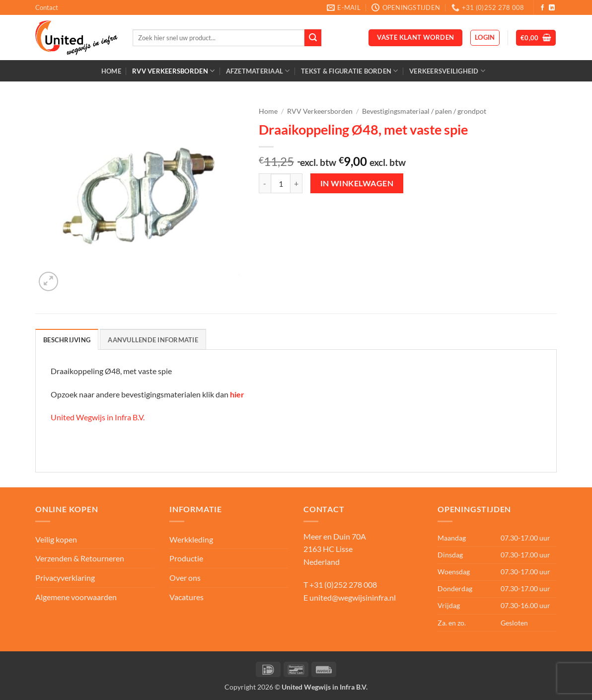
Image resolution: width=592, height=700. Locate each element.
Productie (186, 558)
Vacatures (186, 597)
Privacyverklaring (65, 578)
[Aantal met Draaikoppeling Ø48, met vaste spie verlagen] (265, 183)
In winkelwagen (357, 183)
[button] (485, 38)
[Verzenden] (313, 38)
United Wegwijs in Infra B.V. (98, 417)
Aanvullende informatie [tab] (153, 340)
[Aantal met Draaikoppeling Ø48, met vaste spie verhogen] (296, 183)
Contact (47, 7)
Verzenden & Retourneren (80, 558)
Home (111, 71)
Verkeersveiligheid (447, 71)
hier (237, 394)
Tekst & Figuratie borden (350, 71)
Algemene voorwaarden (76, 597)
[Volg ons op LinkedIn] (552, 8)
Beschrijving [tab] (67, 340)
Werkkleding (191, 539)
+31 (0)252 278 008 (343, 584)
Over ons (185, 578)
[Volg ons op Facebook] (542, 8)
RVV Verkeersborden (173, 71)
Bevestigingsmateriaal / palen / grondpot (424, 111)
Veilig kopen (56, 539)
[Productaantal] (281, 183)
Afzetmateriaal (258, 71)
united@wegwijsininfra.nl (353, 597)
